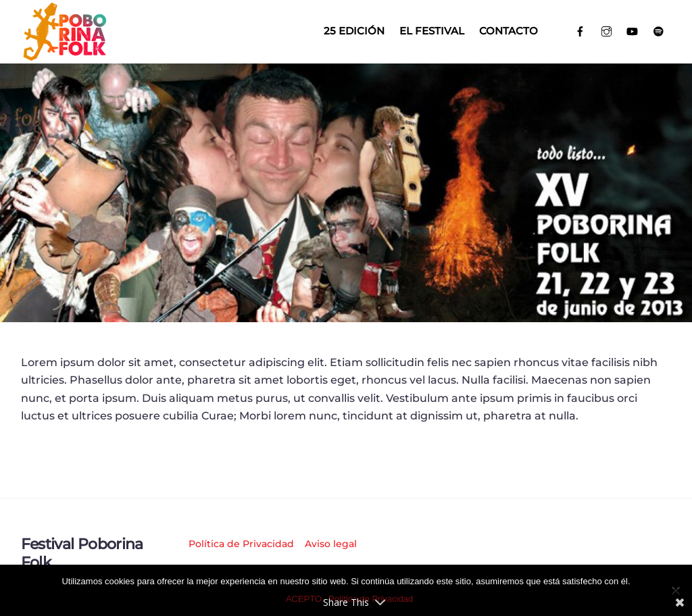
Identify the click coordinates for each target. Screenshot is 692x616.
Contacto (509, 31)
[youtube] (632, 30)
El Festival (432, 31)
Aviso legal (331, 544)
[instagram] (607, 30)
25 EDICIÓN (354, 31)
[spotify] (659, 30)
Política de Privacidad (241, 544)
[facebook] (580, 30)
